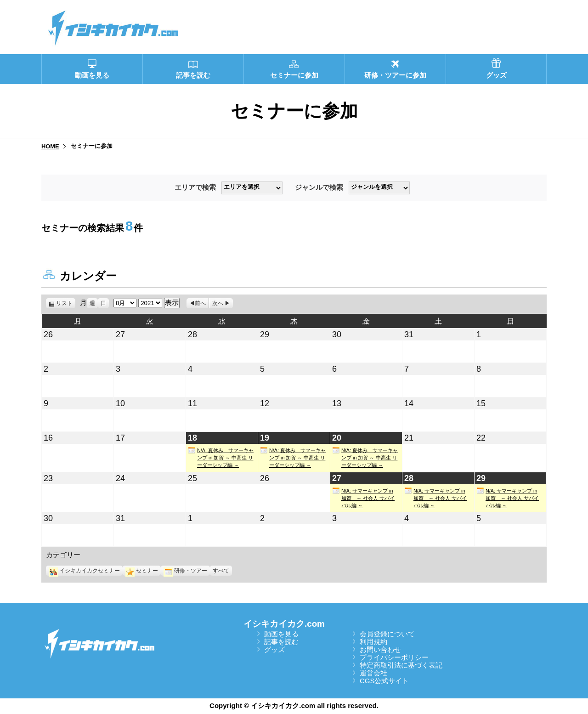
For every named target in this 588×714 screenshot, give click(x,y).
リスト (66, 303)
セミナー (142, 571)
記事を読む (281, 642)
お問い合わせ (380, 649)
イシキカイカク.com (284, 624)
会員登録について (387, 634)
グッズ (274, 649)
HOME (50, 146)
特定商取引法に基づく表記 (401, 665)
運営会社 (373, 673)
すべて (221, 571)
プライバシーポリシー (394, 657)
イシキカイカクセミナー (84, 571)
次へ (218, 303)
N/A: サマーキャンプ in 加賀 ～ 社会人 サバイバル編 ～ (363, 498)
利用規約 (373, 642)
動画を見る (281, 634)
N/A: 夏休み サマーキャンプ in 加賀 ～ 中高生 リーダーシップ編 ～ (221, 457)
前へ (200, 303)
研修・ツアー (185, 571)
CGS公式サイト (384, 681)
